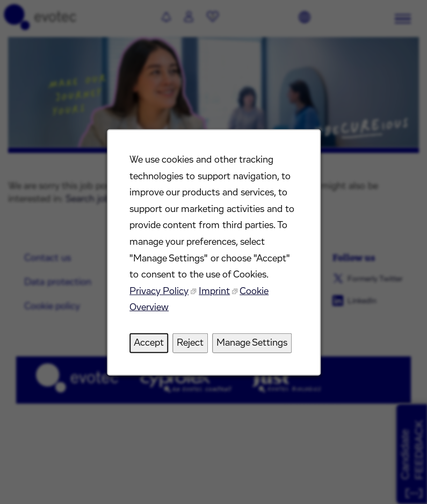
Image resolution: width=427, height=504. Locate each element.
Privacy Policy (159, 291)
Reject (190, 343)
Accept (149, 343)
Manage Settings (252, 343)
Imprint (214, 291)
